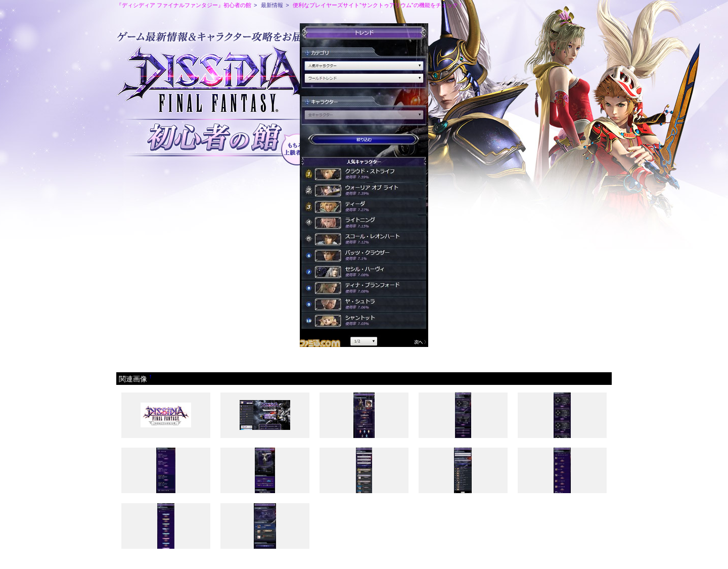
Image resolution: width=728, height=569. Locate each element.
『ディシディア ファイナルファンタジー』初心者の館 (184, 5)
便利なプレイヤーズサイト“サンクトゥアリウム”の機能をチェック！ (378, 5)
